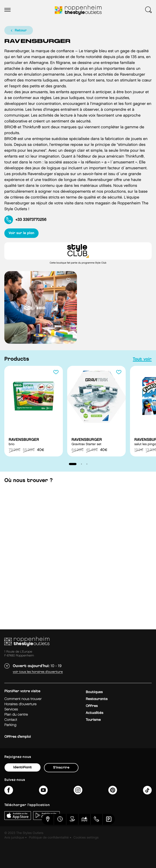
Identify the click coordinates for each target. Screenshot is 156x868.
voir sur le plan (22, 233)
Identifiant (23, 767)
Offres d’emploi (18, 737)
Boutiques (94, 692)
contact (11, 720)
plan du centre (16, 715)
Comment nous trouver (23, 699)
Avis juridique (14, 838)
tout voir (142, 359)
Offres (92, 706)
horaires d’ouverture (20, 704)
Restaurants (97, 699)
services (11, 709)
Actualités (95, 713)
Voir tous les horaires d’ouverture (38, 672)
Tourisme (93, 720)
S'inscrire (61, 768)
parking (10, 725)
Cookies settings (86, 838)
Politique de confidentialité (49, 838)
